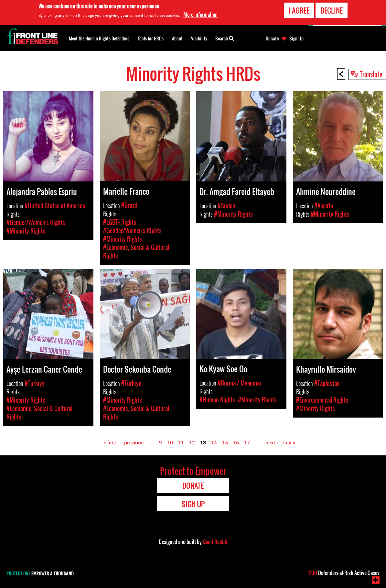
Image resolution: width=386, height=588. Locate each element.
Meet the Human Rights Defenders (99, 38)
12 (192, 443)
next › (272, 443)
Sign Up (296, 38)
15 (225, 443)
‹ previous (132, 443)
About (177, 38)
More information (200, 15)
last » (289, 443)
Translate (371, 74)
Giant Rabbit (215, 542)
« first (110, 443)
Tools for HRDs (151, 38)
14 (214, 443)
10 (170, 443)
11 (181, 443)
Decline (332, 10)
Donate (272, 38)
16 (236, 443)
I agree (299, 10)
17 (247, 443)
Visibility (199, 38)
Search (225, 38)
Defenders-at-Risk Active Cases (343, 573)
